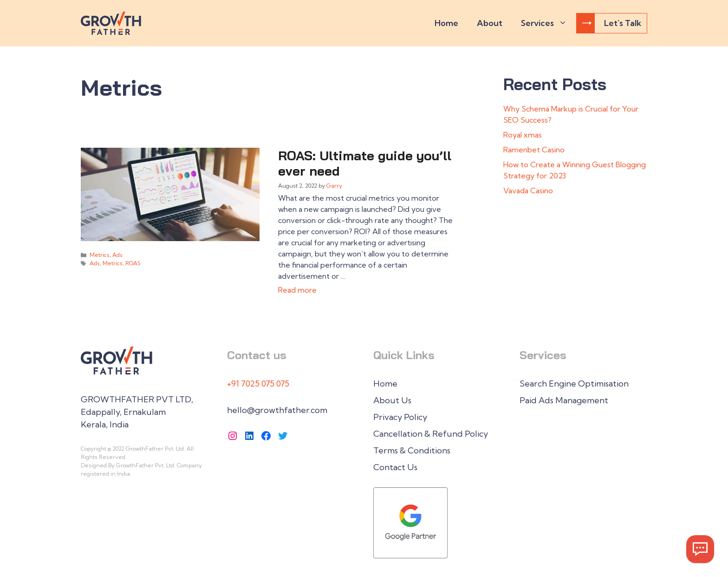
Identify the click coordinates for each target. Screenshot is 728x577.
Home (446, 23)
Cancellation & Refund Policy (431, 434)
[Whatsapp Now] (700, 549)
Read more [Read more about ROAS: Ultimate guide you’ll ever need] (297, 290)
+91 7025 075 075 (258, 384)
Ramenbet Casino (534, 150)
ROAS (133, 263)
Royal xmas (523, 135)
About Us (392, 400)
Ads (117, 255)
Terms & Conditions (412, 450)
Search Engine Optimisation (574, 384)
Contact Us (395, 467)
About (490, 23)
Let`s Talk (612, 23)
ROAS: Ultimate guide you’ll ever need (365, 163)
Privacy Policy (400, 417)
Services (549, 23)
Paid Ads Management (564, 400)
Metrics (100, 255)
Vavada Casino (528, 190)
